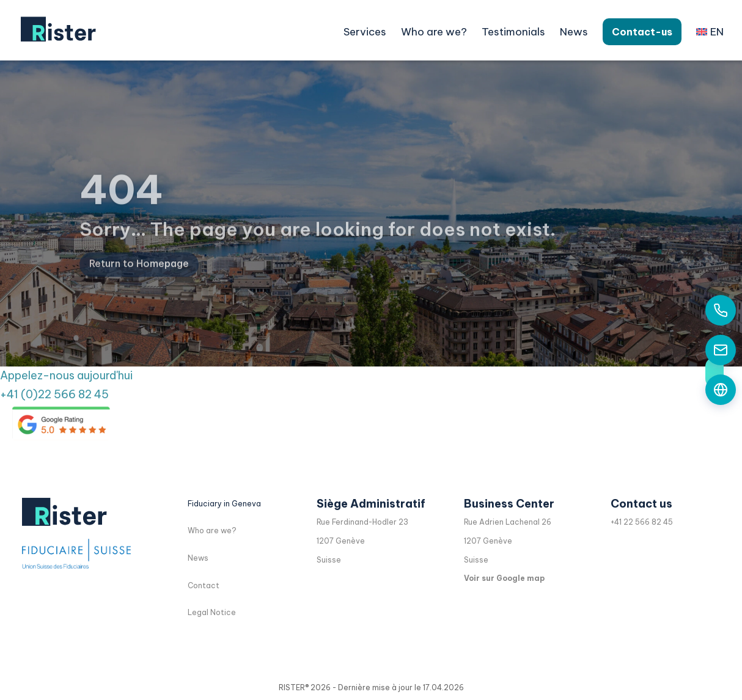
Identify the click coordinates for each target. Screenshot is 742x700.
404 (121, 203)
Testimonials (513, 32)
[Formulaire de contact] (721, 390)
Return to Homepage (139, 276)
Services (365, 32)
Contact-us (642, 32)
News (574, 32)
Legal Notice (212, 612)
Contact (204, 585)
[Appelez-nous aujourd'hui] (721, 310)
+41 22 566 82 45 (642, 522)
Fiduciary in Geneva (224, 504)
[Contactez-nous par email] (721, 350)
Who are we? (434, 32)
